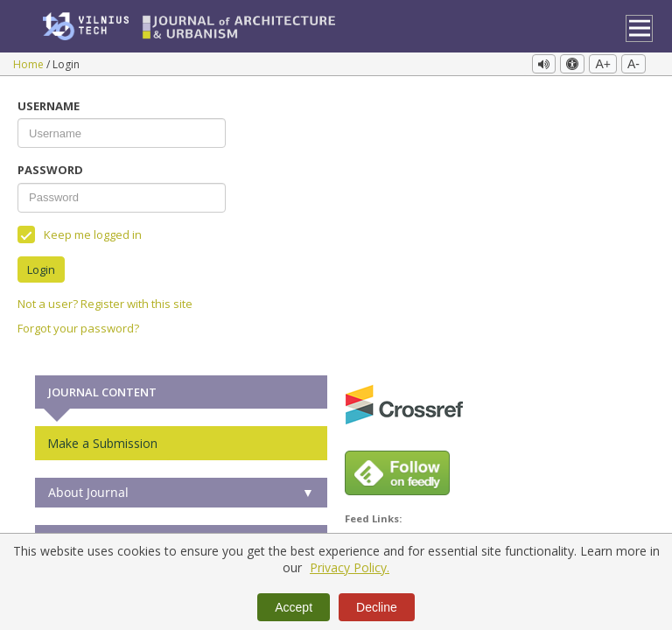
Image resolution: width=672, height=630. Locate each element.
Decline (377, 607)
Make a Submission (102, 438)
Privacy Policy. (350, 567)
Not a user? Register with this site (105, 299)
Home (30, 64)
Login (41, 264)
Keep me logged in (80, 229)
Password (50, 165)
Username (49, 101)
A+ (603, 64)
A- (633, 64)
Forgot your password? (78, 324)
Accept (294, 607)
